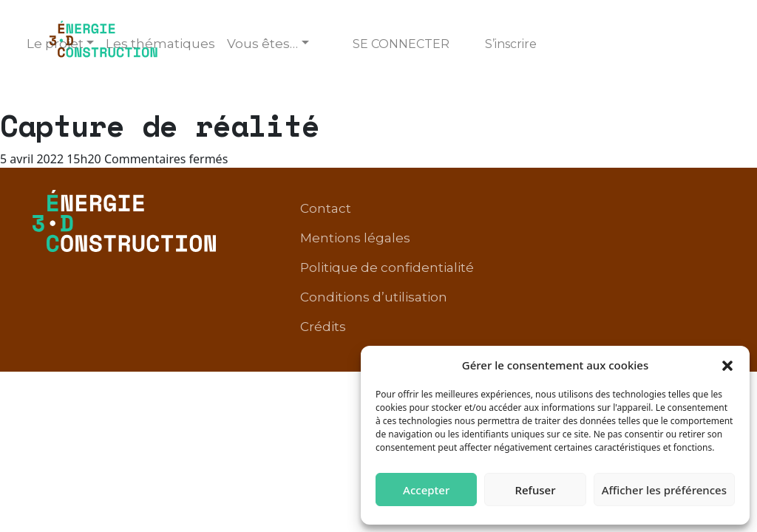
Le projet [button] (55, 44)
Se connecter (401, 44)
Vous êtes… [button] (262, 44)
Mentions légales (355, 238)
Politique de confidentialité (387, 267)
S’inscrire (511, 44)
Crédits (323, 327)
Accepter (426, 490)
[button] (727, 365)
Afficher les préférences (664, 490)
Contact (326, 208)
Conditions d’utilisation (374, 297)
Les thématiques (160, 44)
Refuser (535, 490)
